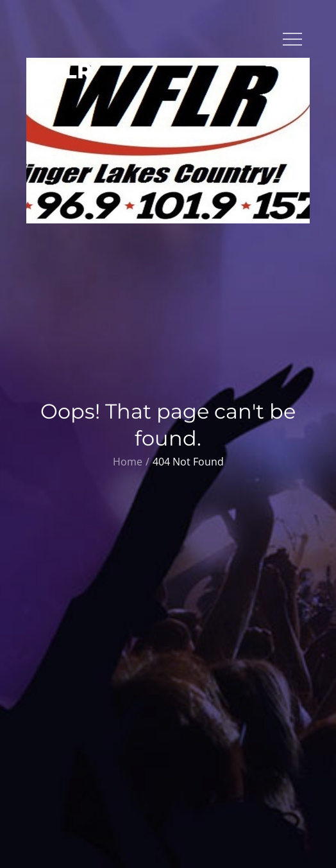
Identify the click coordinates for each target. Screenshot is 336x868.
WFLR (59, 71)
